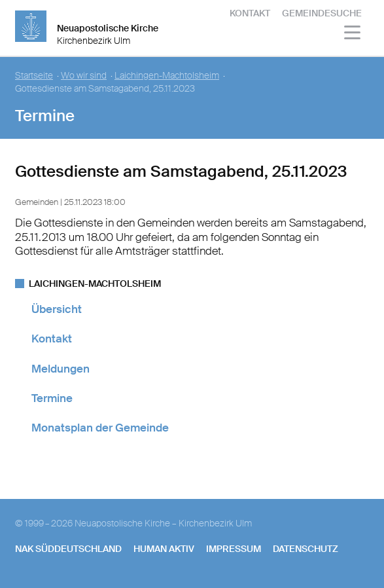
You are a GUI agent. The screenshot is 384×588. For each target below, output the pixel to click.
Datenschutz (305, 549)
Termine (52, 398)
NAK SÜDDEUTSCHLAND (68, 549)
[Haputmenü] (353, 34)
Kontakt (250, 13)
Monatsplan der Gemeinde (100, 428)
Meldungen (61, 369)
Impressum (234, 549)
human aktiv (164, 549)
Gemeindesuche (322, 13)
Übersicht (57, 309)
